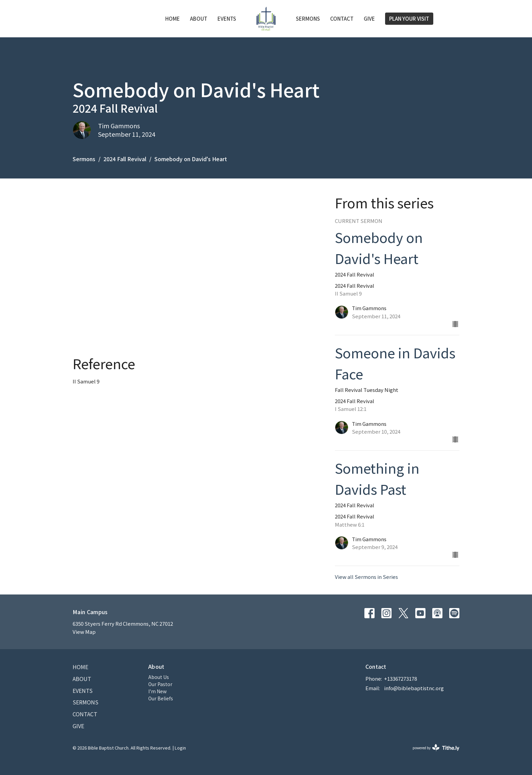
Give (369, 18)
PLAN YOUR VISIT (409, 18)
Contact (342, 18)
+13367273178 (401, 678)
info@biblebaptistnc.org (414, 688)
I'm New (157, 691)
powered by (436, 748)
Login (180, 748)
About (199, 18)
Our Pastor (160, 684)
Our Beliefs (161, 698)
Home (173, 18)
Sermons (308, 18)
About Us (159, 677)
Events (227, 18)
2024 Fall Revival (125, 159)
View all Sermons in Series (366, 577)
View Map (84, 632)
